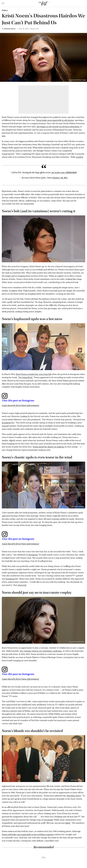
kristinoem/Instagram (78, 368)
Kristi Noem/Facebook (77, 780)
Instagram (6, 423)
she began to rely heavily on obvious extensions (58, 127)
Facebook (48, 820)
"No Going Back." (26, 377)
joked (68, 823)
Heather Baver (10, 29)
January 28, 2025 (60, 178)
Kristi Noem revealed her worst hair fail (33, 374)
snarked (79, 157)
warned (5, 426)
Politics (5, 10)
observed (22, 585)
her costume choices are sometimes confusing (41, 651)
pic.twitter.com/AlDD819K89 (64, 173)
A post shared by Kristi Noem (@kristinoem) (20, 406)
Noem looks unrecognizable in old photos (55, 120)
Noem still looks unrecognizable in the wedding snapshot (28, 835)
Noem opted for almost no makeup (48, 447)
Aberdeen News (74, 796)
